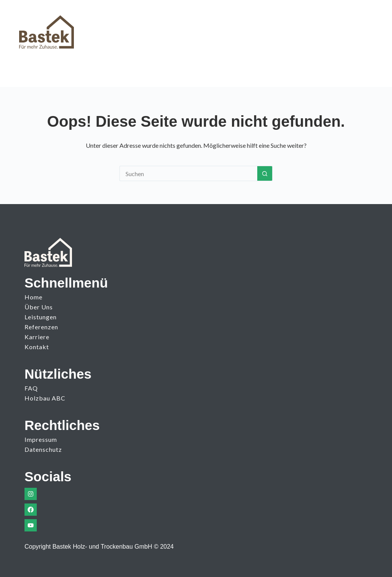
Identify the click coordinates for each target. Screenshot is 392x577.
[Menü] (366, 28)
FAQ (31, 388)
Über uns (39, 307)
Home (33, 297)
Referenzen (41, 327)
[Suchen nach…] (188, 173)
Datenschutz (43, 449)
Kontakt (37, 347)
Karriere (37, 337)
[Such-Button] (265, 173)
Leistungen (41, 317)
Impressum (41, 439)
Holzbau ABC (45, 398)
